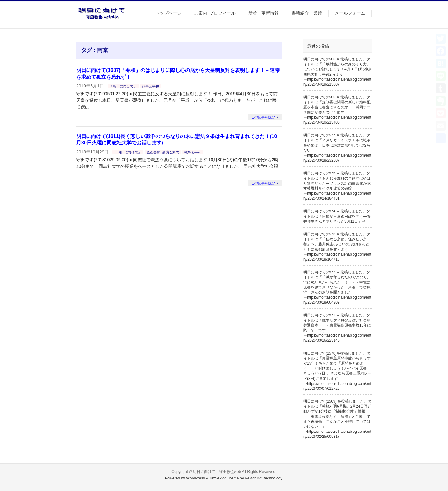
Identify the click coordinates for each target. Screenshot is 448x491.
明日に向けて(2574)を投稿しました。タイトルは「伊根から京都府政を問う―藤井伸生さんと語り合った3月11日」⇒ (337, 216)
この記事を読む (263, 117)
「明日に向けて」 (123, 86)
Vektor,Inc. (254, 478)
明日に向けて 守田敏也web (217, 472)
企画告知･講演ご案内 (163, 152)
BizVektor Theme (224, 478)
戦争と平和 (150, 86)
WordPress (196, 478)
